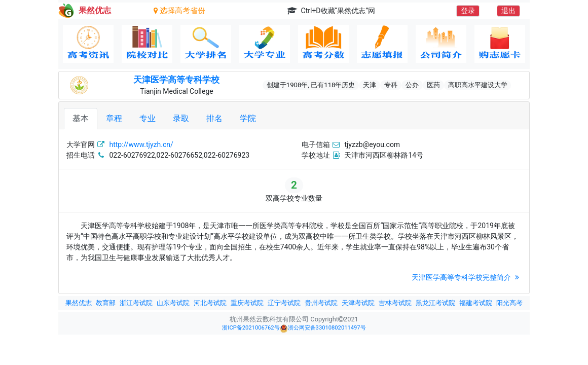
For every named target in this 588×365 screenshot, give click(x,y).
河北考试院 (210, 303)
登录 (468, 11)
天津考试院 (358, 303)
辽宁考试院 (284, 303)
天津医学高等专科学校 (176, 80)
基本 (81, 118)
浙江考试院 (136, 303)
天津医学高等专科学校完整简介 (467, 277)
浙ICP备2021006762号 (251, 328)
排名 (214, 118)
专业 (148, 118)
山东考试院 (173, 303)
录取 (181, 118)
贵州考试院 (321, 303)
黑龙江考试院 (435, 303)
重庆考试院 (247, 303)
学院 (248, 118)
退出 (508, 11)
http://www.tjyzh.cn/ (141, 144)
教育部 (106, 303)
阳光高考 (509, 303)
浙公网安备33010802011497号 (323, 328)
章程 (114, 118)
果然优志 (79, 303)
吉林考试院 (395, 303)
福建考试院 (476, 303)
